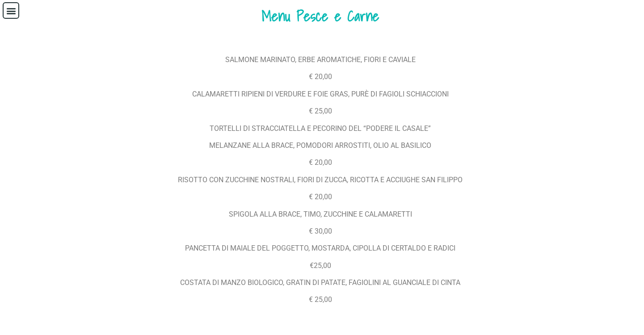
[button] (11, 10)
